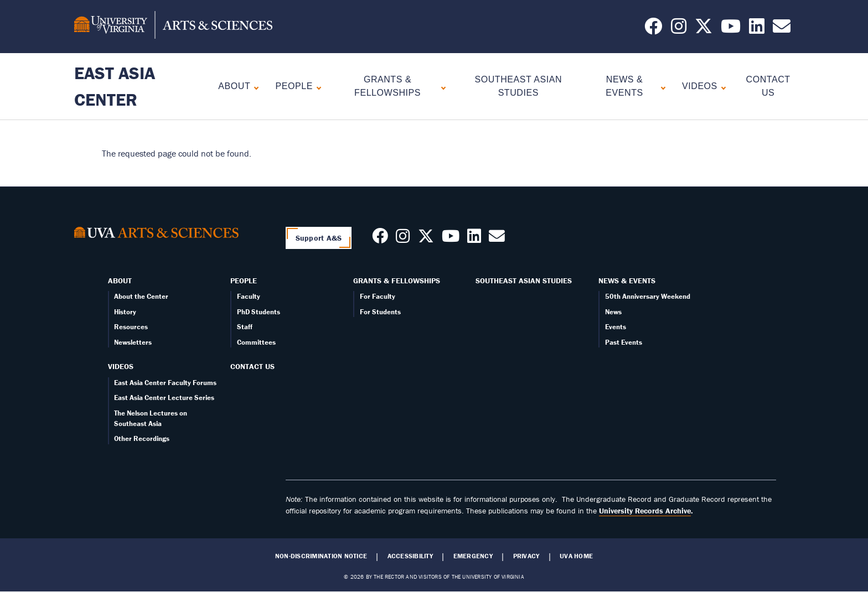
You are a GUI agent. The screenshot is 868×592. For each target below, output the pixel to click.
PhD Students (259, 312)
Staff (245, 327)
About (234, 86)
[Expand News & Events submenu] (661, 87)
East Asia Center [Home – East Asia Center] (115, 86)
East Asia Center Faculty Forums (165, 383)
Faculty (249, 296)
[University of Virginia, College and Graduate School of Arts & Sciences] (173, 27)
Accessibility (410, 556)
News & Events (624, 86)
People (294, 86)
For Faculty (378, 296)
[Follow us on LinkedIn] (757, 29)
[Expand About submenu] (254, 87)
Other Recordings (142, 438)
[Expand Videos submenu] (721, 87)
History (125, 312)
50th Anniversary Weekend (648, 296)
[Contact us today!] (497, 239)
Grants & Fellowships (387, 86)
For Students (380, 312)
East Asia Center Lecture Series (164, 398)
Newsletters (133, 342)
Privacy (526, 556)
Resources (131, 327)
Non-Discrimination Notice (321, 556)
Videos (700, 86)
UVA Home (576, 556)
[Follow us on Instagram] (679, 29)
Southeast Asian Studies (524, 281)
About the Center (141, 296)
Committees (256, 342)
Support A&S (319, 238)
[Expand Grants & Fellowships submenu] (441, 87)
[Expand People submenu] (316, 87)
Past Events (624, 342)
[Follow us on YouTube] (731, 29)
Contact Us (252, 366)
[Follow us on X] (704, 29)
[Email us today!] (782, 29)
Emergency (473, 556)
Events (616, 327)
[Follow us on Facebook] (653, 29)
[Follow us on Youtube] (451, 239)
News (613, 312)
